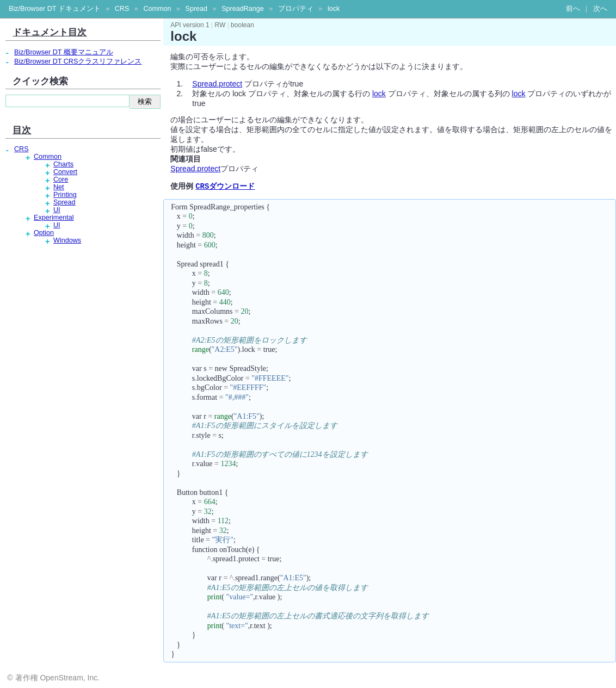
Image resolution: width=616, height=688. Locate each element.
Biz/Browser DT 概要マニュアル (64, 52)
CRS (122, 9)
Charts (63, 164)
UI (57, 210)
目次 (22, 130)
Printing (65, 195)
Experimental (54, 218)
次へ (600, 9)
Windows (67, 240)
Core (61, 179)
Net (59, 187)
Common (157, 9)
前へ (573, 9)
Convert (65, 172)
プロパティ (296, 9)
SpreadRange (243, 9)
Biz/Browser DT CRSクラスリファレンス (78, 61)
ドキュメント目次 (50, 32)
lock (334, 9)
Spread (196, 9)
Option (44, 233)
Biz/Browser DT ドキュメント (55, 9)
